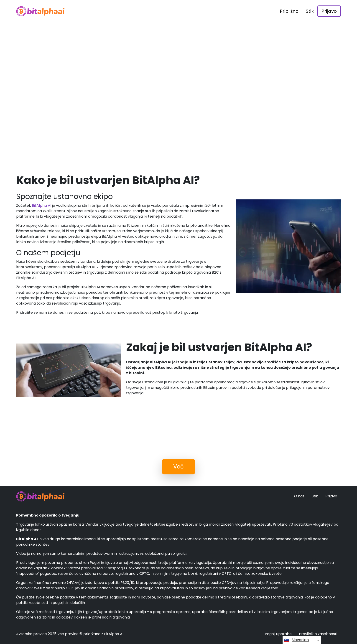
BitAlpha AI (42, 205)
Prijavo (329, 11)
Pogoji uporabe (278, 634)
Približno (289, 11)
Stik (310, 11)
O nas (299, 496)
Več (178, 467)
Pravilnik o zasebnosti (318, 634)
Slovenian (296, 640)
